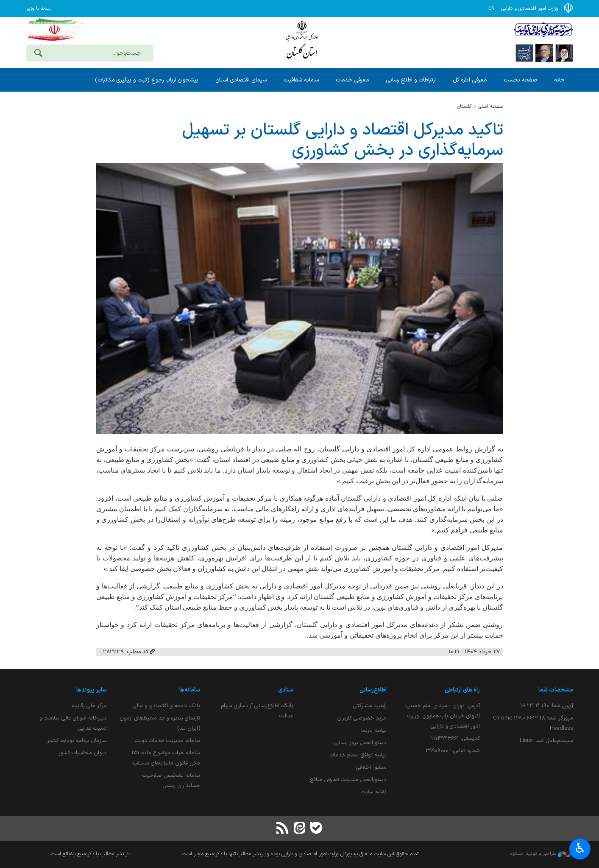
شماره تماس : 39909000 (453, 751)
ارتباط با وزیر (39, 8)
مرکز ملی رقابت (89, 706)
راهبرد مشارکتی (370, 706)
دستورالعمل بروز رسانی (361, 743)
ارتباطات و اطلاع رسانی (411, 80)
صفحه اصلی (490, 106)
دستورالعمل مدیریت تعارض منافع (348, 780)
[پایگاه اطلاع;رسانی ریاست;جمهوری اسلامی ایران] (544, 53)
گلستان (464, 106)
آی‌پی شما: (547, 706)
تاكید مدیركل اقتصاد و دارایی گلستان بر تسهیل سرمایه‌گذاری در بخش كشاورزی (343, 140)
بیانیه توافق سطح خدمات (358, 755)
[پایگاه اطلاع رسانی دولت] (524, 53)
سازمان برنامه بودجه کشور (77, 741)
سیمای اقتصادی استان (241, 80)
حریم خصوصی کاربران (362, 718)
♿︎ (580, 848)
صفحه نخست (520, 80)
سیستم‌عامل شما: (546, 741)
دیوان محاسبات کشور (83, 753)
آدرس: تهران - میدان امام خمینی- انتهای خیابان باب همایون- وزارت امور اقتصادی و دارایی (442, 716)
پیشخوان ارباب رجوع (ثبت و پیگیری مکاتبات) (147, 80)
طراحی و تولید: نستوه (542, 854)
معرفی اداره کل (470, 80)
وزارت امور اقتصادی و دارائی (302, 41)
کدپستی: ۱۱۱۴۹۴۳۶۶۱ (456, 738)
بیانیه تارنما (374, 730)
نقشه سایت (374, 792)
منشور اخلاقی (371, 767)
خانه (559, 80)
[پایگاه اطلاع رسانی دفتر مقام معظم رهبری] (564, 53)
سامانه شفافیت (301, 80)
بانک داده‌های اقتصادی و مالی (166, 706)
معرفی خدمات (352, 80)
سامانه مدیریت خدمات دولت (167, 741)
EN (492, 8)
